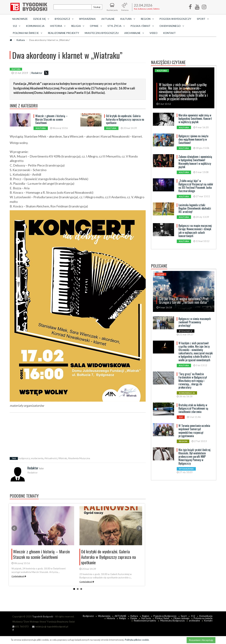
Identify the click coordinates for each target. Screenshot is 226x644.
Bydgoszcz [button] (64, 19)
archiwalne (194, 621)
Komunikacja (35, 26)
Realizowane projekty (63, 33)
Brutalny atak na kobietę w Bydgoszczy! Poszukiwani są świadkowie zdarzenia (193, 408)
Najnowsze (20, 19)
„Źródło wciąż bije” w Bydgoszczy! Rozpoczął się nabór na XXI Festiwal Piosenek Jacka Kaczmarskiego (196, 186)
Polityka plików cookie (137, 640)
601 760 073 (20, 627)
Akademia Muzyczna (79, 458)
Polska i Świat (162, 618)
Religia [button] (78, 26)
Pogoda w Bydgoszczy (175, 19)
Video (154, 33)
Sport (184, 616)
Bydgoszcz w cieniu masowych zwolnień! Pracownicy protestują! (195, 322)
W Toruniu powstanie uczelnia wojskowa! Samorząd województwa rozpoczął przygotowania (194, 431)
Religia (123, 618)
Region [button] (147, 19)
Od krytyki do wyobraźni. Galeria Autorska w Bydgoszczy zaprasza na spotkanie (125, 119)
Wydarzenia (87, 19)
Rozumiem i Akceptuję (201, 640)
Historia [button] (58, 26)
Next (139, 528)
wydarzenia (37, 458)
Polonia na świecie (203, 618)
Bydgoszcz (88, 616)
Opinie (134, 618)
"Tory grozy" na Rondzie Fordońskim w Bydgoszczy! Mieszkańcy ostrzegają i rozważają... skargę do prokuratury (193, 381)
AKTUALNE (108, 19)
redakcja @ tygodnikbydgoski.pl (50, 627)
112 (193, 616)
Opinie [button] (96, 26)
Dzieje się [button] (41, 19)
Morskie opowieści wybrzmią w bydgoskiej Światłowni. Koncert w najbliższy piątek (195, 119)
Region (146, 616)
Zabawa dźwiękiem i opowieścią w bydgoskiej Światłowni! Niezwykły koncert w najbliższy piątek (195, 162)
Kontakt (169, 33)
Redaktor (37, 73)
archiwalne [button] (134, 33)
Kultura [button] (128, 19)
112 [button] (17, 26)
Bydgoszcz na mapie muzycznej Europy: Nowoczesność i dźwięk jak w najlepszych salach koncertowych (195, 231)
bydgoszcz (24, 458)
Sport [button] (203, 19)
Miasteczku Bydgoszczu (102, 33)
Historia (111, 618)
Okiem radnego (181, 618)
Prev (14, 528)
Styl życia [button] (116, 26)
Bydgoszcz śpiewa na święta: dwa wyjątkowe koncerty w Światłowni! (194, 139)
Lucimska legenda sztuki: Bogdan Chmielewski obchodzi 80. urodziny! (195, 208)
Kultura (21, 40)
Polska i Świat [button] (142, 26)
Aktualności (51, 458)
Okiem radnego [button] (172, 26)
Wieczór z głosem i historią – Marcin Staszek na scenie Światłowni (51, 119)
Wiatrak (63, 458)
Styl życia (146, 618)
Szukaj (97, 7)
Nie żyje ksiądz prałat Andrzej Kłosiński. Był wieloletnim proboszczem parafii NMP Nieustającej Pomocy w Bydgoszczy (194, 457)
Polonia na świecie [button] (27, 33)
